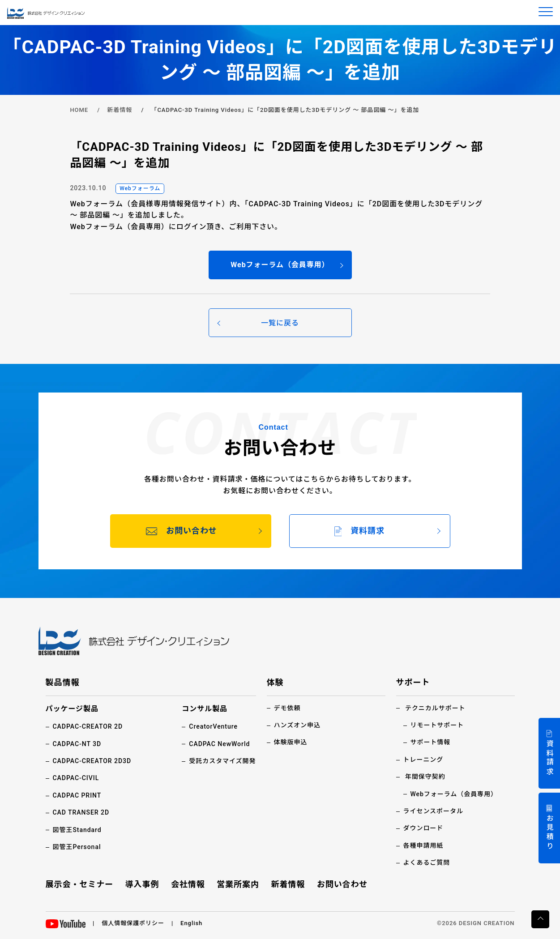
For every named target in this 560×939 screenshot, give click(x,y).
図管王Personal (77, 847)
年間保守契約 (425, 777)
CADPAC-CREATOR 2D (88, 726)
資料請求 (549, 758)
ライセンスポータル (433, 811)
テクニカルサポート (435, 708)
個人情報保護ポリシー (133, 923)
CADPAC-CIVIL (76, 778)
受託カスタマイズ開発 (222, 761)
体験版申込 (291, 742)
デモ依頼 (287, 708)
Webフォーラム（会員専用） (454, 794)
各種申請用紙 (423, 845)
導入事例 (142, 884)
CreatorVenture (213, 726)
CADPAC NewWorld (219, 744)
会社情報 (188, 884)
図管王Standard (77, 830)
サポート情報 (431, 742)
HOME (79, 110)
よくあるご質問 (427, 862)
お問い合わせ (342, 884)
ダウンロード (423, 828)
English (191, 923)
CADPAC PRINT (77, 795)
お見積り (549, 833)
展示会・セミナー (80, 884)
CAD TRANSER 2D (81, 812)
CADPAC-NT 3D (77, 744)
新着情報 (120, 110)
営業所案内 (238, 884)
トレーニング (423, 760)
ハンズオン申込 (297, 725)
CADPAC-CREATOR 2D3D (92, 761)
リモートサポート (437, 725)
